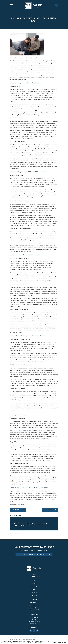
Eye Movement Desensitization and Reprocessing (23, 431)
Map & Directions (34, 611)
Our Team (34, 583)
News (34, 589)
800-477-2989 (34, 576)
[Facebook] (31, 631)
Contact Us (34, 595)
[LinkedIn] (37, 631)
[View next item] (20, 533)
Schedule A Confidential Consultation (34, 555)
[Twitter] (34, 631)
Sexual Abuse (20, 505)
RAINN (33, 456)
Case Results (34, 592)
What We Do (34, 586)
